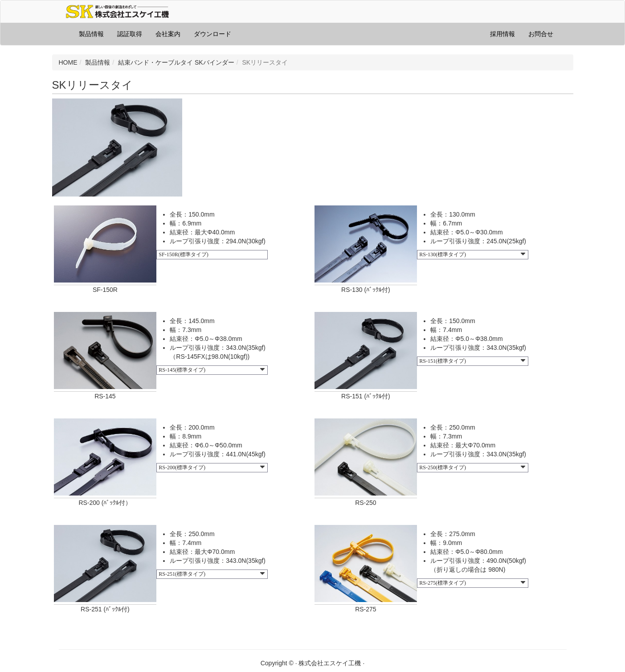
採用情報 (502, 34)
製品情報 (91, 34)
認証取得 (130, 34)
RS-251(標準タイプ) (212, 574)
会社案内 (168, 34)
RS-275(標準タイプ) (472, 583)
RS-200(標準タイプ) (212, 467)
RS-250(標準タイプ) (472, 467)
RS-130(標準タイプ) (472, 254)
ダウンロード (212, 34)
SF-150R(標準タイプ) (183, 254)
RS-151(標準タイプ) (472, 361)
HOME (68, 62)
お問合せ (541, 34)
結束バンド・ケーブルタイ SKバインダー (176, 62)
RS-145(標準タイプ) (212, 370)
